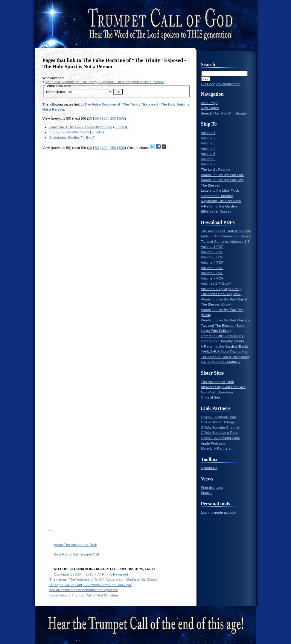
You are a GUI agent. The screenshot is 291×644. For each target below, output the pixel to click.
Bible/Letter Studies (64, 137)
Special (207, 493)
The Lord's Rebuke (216, 169)
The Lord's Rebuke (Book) (221, 294)
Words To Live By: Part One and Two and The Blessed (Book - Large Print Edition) (226, 325)
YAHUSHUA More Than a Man (225, 351)
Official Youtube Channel (220, 427)
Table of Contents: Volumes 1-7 (225, 241)
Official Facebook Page (219, 417)
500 (122, 118)
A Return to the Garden (219, 206)
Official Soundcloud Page (221, 438)
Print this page (212, 487)
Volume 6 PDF (212, 273)
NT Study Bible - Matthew (221, 362)
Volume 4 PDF (212, 262)
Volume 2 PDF (212, 252)
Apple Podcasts (213, 443)
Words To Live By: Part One (223, 175)
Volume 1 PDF (212, 247)
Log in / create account (219, 512)
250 (113, 118)
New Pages (210, 108)
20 (90, 118)
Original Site (211, 397)
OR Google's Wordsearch (221, 84)
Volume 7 (208, 164)
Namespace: (56, 92)
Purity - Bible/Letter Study (69, 132)
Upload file (209, 468)
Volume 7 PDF (212, 278)
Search (208, 64)
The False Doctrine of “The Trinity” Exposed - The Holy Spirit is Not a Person (104, 82)
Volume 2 (208, 138)
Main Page (209, 103)
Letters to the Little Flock (220, 190)
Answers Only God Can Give (223, 387)
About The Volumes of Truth (76, 545)
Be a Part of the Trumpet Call (76, 554)
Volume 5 (208, 154)
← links (120, 127)
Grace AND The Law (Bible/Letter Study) (81, 127)
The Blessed (211, 185)
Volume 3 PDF (212, 257)
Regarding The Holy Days (221, 201)
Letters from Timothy (217, 196)
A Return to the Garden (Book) (225, 346)
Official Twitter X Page (218, 422)
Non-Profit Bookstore (217, 392)
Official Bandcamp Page (220, 432)
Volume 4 (208, 148)
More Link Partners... (217, 448)
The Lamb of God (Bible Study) (225, 357)
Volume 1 (208, 133)
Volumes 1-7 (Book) (216, 283)
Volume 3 (208, 143)
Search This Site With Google (224, 113)
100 (105, 118)
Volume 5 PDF (212, 268)
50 (97, 118)
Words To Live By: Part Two (222, 180)
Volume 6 (208, 159)
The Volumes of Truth (218, 382)
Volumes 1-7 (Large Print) (221, 289)
